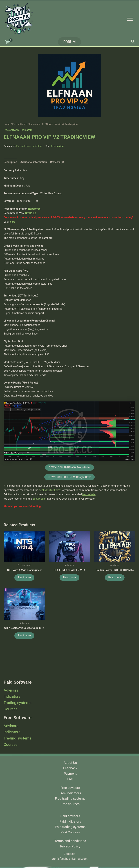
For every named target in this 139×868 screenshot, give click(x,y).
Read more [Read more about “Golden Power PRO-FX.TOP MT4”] (115, 577)
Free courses (70, 804)
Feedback (70, 768)
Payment (70, 773)
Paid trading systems (70, 827)
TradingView (57, 146)
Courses (11, 709)
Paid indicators (70, 821)
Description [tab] (10, 162)
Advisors (11, 690)
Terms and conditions (70, 841)
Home (7, 124)
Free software (20, 124)
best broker (39, 499)
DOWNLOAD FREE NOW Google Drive (69, 477)
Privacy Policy (70, 846)
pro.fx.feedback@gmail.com (69, 859)
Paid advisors (70, 816)
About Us (70, 763)
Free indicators (70, 793)
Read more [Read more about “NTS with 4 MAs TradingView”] (24, 577)
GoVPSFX (31, 213)
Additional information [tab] (34, 162)
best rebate (89, 494)
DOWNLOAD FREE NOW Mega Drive (70, 468)
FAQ (70, 779)
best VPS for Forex (50, 490)
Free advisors (70, 788)
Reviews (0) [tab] (57, 162)
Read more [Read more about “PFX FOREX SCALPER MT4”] (69, 577)
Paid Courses (70, 832)
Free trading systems (70, 799)
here (12, 222)
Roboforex (34, 209)
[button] (69, 42)
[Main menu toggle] (130, 19)
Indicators (12, 696)
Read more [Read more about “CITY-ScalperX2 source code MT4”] (24, 635)
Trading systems (17, 703)
